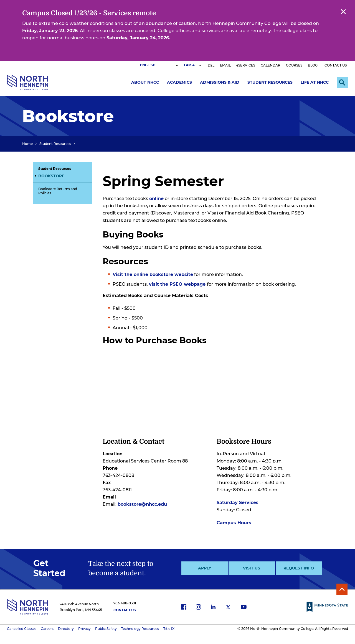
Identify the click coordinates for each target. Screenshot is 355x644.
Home (27, 144)
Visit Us (252, 568)
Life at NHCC (315, 82)
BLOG (313, 65)
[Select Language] (159, 65)
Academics (179, 82)
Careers (47, 629)
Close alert (343, 11)
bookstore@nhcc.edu (142, 504)
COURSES (294, 65)
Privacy (84, 629)
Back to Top (342, 589)
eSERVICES (246, 65)
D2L (211, 65)
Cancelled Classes (22, 629)
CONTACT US (336, 65)
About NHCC (145, 82)
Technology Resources (140, 629)
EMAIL (225, 65)
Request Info (299, 568)
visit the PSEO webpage (178, 284)
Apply (205, 568)
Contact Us (125, 610)
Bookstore (51, 176)
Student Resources (270, 82)
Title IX (169, 629)
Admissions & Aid (220, 82)
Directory (66, 629)
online (156, 199)
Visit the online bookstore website (153, 274)
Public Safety (106, 629)
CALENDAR (271, 65)
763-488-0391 (125, 603)
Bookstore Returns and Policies (58, 191)
